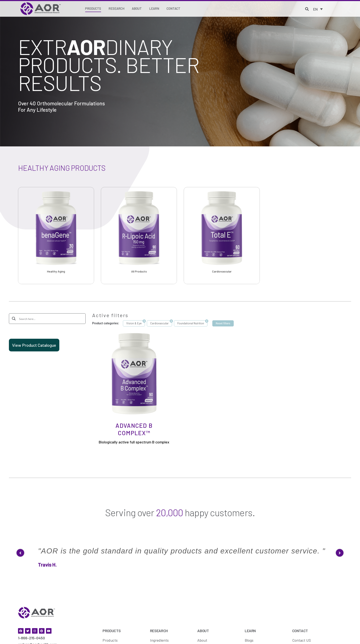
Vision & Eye (134, 323)
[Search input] (50, 319)
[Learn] (154, 9)
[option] (56, 236)
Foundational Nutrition (191, 323)
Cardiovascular (222, 271)
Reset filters (223, 323)
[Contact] (173, 9)
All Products (139, 271)
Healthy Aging (56, 271)
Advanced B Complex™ (134, 429)
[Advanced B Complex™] (134, 373)
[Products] (93, 9)
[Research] (116, 9)
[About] (137, 9)
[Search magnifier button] (14, 318)
